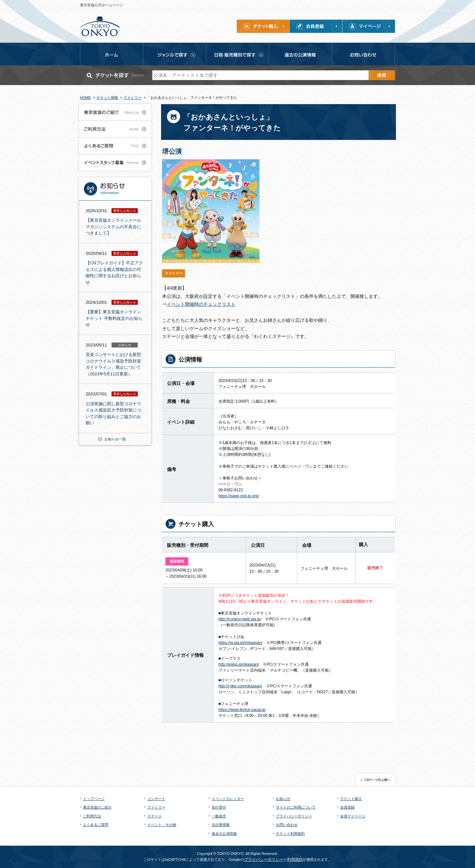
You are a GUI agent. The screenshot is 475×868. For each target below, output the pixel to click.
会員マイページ (353, 816)
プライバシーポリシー (294, 816)
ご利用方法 (92, 816)
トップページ (94, 799)
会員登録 (347, 807)
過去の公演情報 (224, 834)
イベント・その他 (162, 825)
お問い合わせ (287, 825)
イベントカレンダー (228, 799)
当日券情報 (221, 825)
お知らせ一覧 (115, 439)
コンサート (156, 799)
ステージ (155, 816)
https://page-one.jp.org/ (239, 496)
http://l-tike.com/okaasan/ (240, 686)
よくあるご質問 (96, 825)
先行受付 (219, 807)
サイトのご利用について (296, 807)
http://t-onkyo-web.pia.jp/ (240, 619)
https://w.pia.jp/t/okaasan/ (241, 643)
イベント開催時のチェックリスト (201, 304)
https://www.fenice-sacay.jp (242, 710)
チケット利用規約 (290, 834)
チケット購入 (351, 799)
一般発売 (219, 816)
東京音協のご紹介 (97, 807)
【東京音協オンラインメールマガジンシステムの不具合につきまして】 (113, 227)
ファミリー (156, 807)
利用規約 (295, 859)
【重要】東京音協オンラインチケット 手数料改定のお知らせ (114, 318)
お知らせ (283, 799)
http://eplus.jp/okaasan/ (239, 664)
